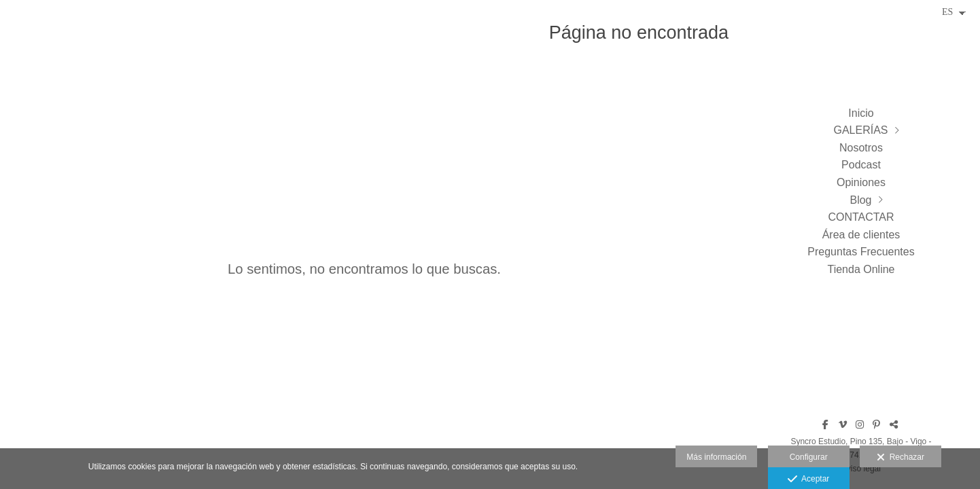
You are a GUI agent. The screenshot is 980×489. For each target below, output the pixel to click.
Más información (716, 457)
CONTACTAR (861, 217)
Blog (860, 200)
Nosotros (861, 148)
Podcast (861, 165)
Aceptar (808, 479)
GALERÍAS (860, 130)
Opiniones (861, 182)
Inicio (861, 113)
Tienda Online (861, 269)
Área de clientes (861, 235)
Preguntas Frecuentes (861, 252)
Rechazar (900, 458)
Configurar (809, 457)
